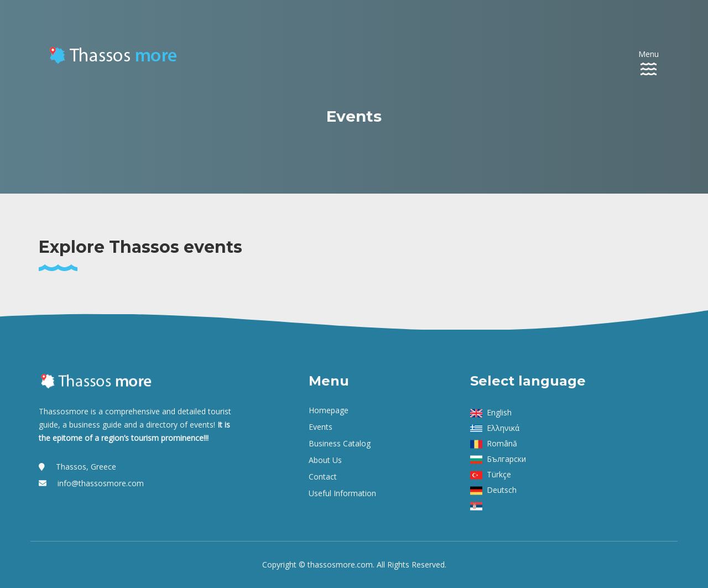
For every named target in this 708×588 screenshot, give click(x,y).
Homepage (329, 410)
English (499, 412)
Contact (323, 477)
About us (325, 460)
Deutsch (502, 490)
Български (506, 459)
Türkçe (499, 474)
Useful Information (342, 493)
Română (502, 443)
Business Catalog (340, 443)
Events (321, 427)
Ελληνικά (503, 428)
